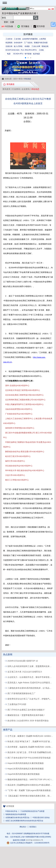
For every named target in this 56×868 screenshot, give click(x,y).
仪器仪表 (9, 46)
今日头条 (7, 26)
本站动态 (35, 89)
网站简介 (23, 827)
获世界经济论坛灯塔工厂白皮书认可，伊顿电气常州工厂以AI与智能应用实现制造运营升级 (30, 699)
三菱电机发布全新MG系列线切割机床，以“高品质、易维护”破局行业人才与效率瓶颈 (30, 688)
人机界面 (42, 39)
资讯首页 (6, 89)
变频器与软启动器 (41, 43)
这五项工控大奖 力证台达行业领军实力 (25, 672)
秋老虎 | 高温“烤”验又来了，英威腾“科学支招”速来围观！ (30, 741)
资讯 (20, 79)
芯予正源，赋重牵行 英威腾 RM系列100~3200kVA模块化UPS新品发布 (30, 736)
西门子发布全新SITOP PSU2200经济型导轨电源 (29, 758)
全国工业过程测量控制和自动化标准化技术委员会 (24, 821)
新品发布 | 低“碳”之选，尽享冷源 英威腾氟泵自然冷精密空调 (30, 752)
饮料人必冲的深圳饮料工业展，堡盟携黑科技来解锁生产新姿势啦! (30, 666)
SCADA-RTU (18, 54)
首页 (15, 79)
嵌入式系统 (18, 46)
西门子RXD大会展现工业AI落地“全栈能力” (26, 710)
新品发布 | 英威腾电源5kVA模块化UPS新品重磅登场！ (30, 785)
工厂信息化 (28, 43)
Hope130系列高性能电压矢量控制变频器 (26, 769)
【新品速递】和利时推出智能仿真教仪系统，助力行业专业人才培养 (30, 796)
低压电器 (36, 54)
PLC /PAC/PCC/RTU (29, 50)
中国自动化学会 (11, 811)
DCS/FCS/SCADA (13, 50)
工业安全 (9, 39)
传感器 (27, 46)
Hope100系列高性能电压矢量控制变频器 (26, 763)
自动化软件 (18, 43)
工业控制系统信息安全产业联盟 (32, 811)
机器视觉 (9, 43)
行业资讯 (16, 89)
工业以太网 (36, 46)
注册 (12, 22)
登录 (6, 22)
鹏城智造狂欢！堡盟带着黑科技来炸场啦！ (26, 715)
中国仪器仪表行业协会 (41, 818)
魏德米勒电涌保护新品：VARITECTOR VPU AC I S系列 (30, 779)
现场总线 (45, 46)
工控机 (41, 50)
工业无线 (17, 39)
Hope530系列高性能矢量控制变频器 (24, 774)
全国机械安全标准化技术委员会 (17, 818)
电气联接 (28, 54)
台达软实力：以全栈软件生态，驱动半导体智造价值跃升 (30, 677)
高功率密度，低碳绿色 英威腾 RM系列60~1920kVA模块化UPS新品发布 (30, 747)
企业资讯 (26, 89)
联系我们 (33, 827)
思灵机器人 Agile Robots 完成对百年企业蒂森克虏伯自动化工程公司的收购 (30, 683)
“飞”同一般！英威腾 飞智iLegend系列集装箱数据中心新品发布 (30, 790)
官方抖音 (39, 26)
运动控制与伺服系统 (30, 39)
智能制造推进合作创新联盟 (16, 814)
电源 (9, 54)
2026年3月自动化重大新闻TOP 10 (23, 661)
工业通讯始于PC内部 (17, 704)
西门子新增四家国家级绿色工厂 (21, 693)
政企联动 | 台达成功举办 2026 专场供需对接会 (28, 721)
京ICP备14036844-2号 (35, 840)
